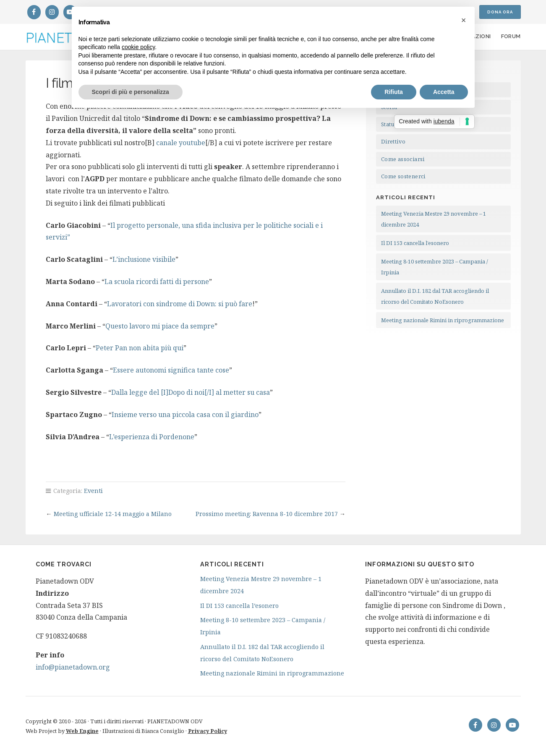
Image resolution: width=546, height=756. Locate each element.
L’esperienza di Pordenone (152, 437)
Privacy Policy (208, 731)
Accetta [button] (444, 92)
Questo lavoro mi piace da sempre (160, 326)
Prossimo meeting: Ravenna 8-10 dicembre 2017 (267, 514)
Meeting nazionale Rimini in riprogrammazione (443, 320)
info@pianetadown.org (73, 667)
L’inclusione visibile (144, 259)
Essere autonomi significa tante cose (171, 370)
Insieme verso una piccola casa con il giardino (185, 414)
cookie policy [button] (138, 47)
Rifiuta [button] (394, 92)
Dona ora (500, 12)
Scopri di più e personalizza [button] (131, 92)
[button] (464, 20)
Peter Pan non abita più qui (140, 348)
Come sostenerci (403, 176)
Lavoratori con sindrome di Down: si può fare (180, 304)
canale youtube (181, 143)
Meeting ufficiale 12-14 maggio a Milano (113, 514)
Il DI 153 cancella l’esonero (415, 243)
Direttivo (393, 141)
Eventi (93, 491)
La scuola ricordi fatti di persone (157, 282)
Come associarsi (403, 159)
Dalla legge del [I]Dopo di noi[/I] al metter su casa (191, 392)
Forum (511, 36)
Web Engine (82, 731)
